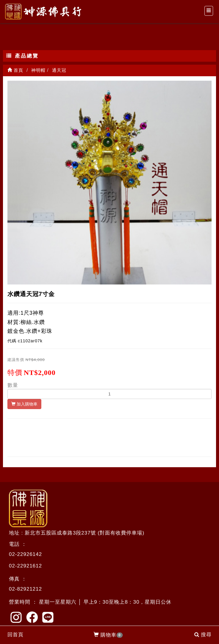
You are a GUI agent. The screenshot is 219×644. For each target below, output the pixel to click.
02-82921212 (25, 589)
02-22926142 (25, 554)
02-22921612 (25, 566)
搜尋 (203, 635)
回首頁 (15, 635)
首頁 (15, 70)
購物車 (108, 635)
